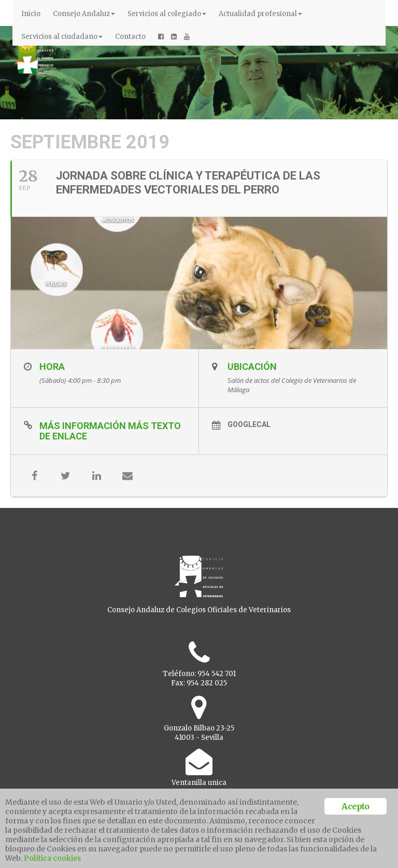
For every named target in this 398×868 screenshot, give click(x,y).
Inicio (31, 14)
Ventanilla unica (199, 783)
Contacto (130, 37)
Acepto (355, 806)
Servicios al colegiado (167, 14)
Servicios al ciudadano (62, 37)
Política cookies (52, 858)
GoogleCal (249, 424)
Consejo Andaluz (84, 14)
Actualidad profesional (260, 14)
